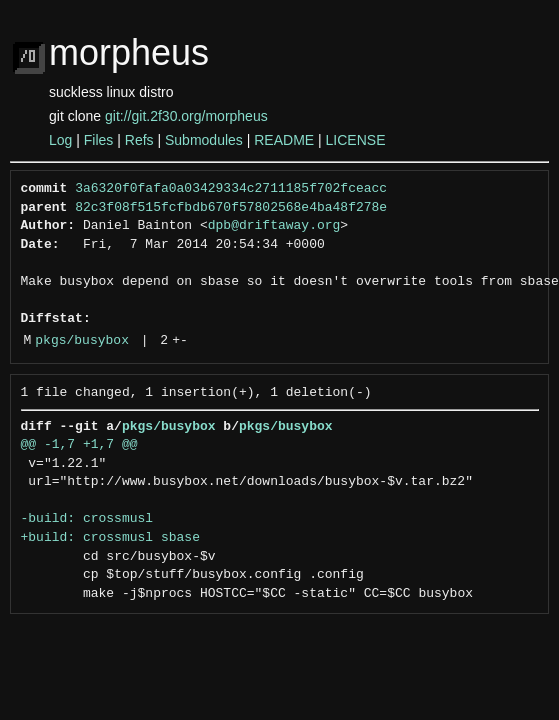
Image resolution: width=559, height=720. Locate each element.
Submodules (204, 140)
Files (99, 140)
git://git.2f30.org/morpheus (186, 116)
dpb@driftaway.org (274, 226)
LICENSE (356, 140)
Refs (139, 140)
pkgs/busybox (82, 341)
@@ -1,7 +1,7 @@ (79, 445)
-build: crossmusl (87, 519)
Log (60, 140)
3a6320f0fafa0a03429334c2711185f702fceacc (231, 189)
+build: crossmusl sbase (110, 538)
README (284, 140)
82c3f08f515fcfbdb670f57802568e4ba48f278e (231, 208)
